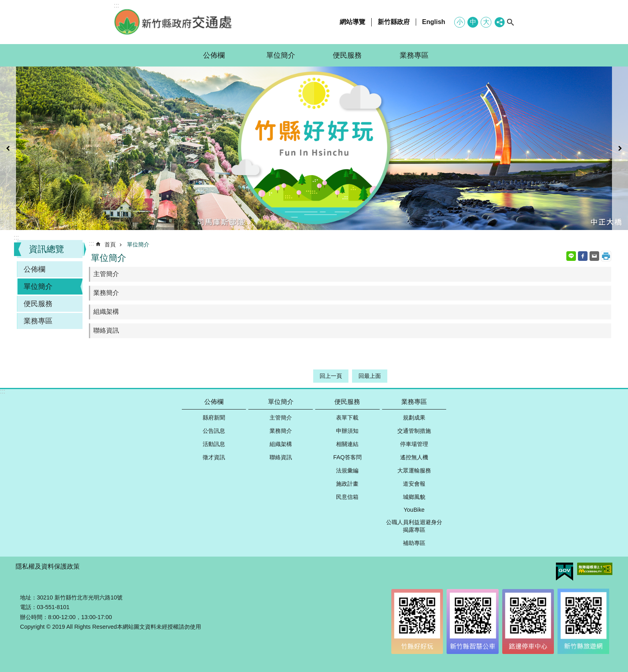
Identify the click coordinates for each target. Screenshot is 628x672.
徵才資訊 (214, 457)
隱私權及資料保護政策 (48, 566)
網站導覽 (352, 22)
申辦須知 (347, 431)
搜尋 (510, 22)
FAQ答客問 (347, 457)
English (434, 22)
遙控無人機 (414, 457)
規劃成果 (414, 418)
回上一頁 (331, 376)
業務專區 (414, 55)
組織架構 (106, 312)
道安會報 (414, 484)
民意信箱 (347, 497)
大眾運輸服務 (414, 470)
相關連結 (347, 444)
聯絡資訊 (106, 330)
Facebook (583, 256)
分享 (500, 22)
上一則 (8, 148)
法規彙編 (347, 470)
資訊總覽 (46, 249)
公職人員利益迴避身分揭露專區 (414, 526)
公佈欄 (214, 55)
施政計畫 (347, 484)
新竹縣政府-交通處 (174, 22)
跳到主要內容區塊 (4, 4)
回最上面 (370, 376)
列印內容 (606, 256)
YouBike (414, 510)
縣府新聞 (214, 418)
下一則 (620, 148)
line (571, 256)
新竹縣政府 (394, 22)
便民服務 (347, 55)
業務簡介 (106, 293)
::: (16, 237)
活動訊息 (214, 444)
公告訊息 (214, 431)
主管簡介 (106, 274)
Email (594, 256)
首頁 (110, 244)
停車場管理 (414, 444)
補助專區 (414, 543)
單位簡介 (281, 55)
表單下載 (347, 418)
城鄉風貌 (414, 497)
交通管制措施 (414, 431)
